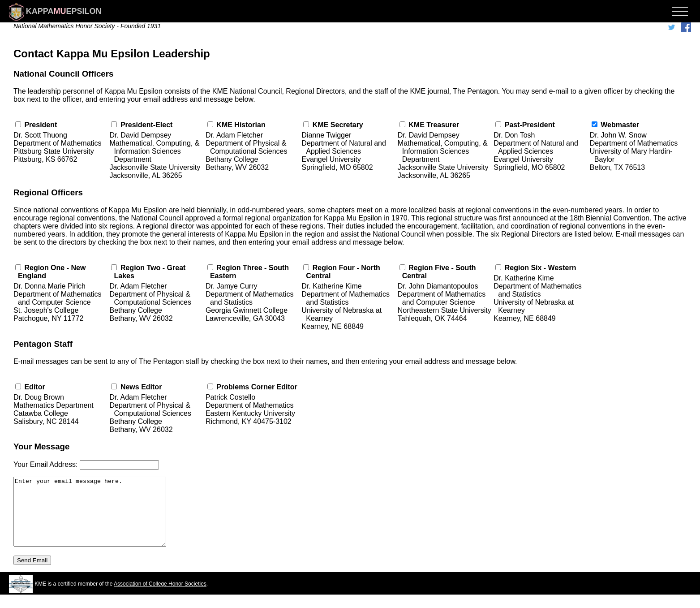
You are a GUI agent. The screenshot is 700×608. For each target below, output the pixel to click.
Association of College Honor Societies (160, 597)
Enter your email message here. (99, 518)
